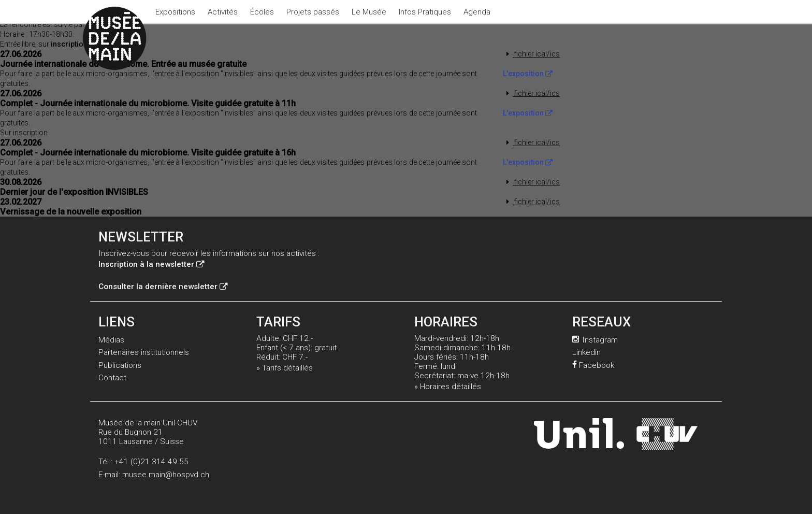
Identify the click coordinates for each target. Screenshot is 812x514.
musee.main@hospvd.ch (166, 475)
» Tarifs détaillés (285, 368)
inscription (74, 44)
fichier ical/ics (532, 54)
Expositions (175, 12)
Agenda (477, 12)
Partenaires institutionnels (144, 352)
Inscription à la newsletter (151, 264)
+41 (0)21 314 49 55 (151, 462)
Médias (111, 340)
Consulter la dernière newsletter (163, 287)
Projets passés (313, 12)
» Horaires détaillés (448, 387)
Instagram (595, 340)
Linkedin (586, 352)
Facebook (593, 365)
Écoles (262, 12)
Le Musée (369, 12)
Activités (223, 12)
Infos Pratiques (425, 12)
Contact (112, 378)
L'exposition (528, 74)
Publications (120, 365)
